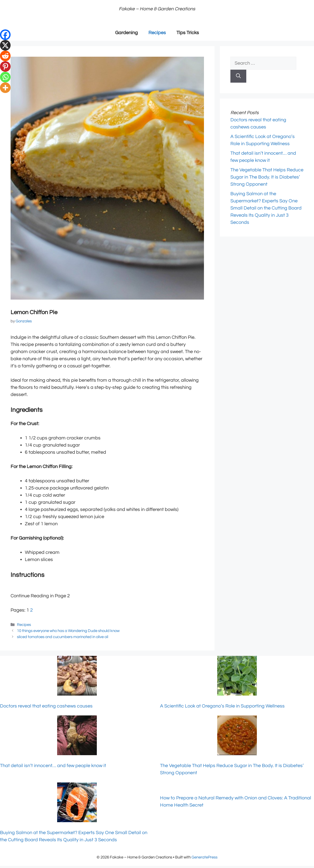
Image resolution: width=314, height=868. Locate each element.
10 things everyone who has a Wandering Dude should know (68, 631)
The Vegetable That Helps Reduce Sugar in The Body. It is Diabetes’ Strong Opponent (267, 177)
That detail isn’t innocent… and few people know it (53, 766)
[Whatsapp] (5, 77)
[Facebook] (5, 35)
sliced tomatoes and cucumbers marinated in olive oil (63, 637)
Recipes (157, 33)
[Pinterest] (5, 66)
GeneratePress (204, 857)
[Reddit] (5, 56)
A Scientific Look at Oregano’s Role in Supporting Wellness (222, 706)
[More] (5, 88)
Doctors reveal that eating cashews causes (46, 706)
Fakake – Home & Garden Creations (157, 9)
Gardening (126, 33)
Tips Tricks (188, 33)
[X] (5, 45)
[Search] (238, 76)
